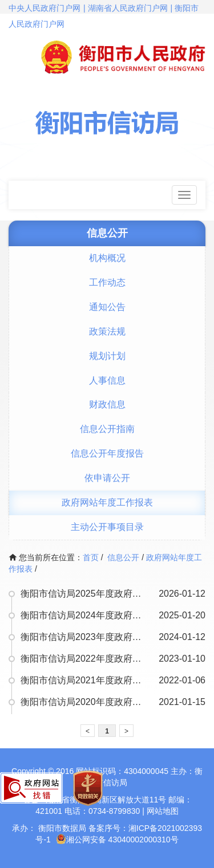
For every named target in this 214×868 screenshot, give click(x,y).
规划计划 (107, 356)
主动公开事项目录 (107, 527)
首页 (91, 557)
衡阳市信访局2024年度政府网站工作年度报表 (85, 615)
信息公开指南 (107, 429)
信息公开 (123, 557)
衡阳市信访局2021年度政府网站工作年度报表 (85, 680)
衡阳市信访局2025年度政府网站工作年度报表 (85, 594)
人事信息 (107, 380)
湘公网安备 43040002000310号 (117, 840)
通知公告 (107, 307)
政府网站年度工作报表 (107, 502)
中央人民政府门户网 (45, 8)
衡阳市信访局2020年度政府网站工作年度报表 (85, 702)
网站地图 (163, 811)
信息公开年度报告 (107, 453)
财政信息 (107, 404)
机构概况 (107, 258)
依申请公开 (107, 478)
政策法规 (107, 331)
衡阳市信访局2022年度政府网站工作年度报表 (85, 659)
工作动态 (107, 282)
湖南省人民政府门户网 (128, 8)
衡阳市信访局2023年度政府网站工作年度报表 (85, 637)
